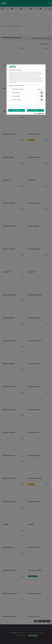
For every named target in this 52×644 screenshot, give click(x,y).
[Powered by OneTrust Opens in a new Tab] (40, 114)
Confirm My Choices (17, 110)
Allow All (35, 110)
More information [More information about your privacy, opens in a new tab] (12, 82)
